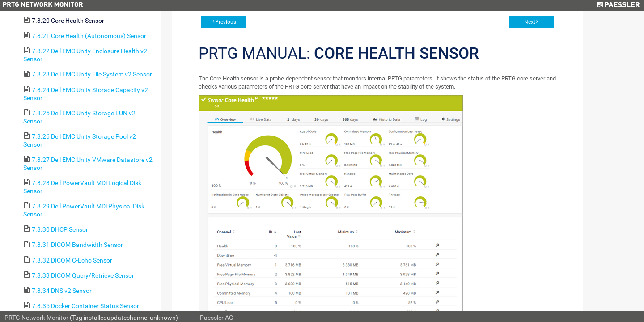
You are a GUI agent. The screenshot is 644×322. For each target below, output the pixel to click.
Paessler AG (217, 318)
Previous (226, 22)
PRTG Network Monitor (36, 318)
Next (530, 22)
